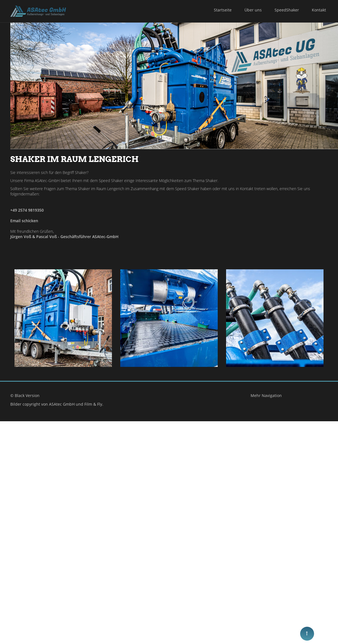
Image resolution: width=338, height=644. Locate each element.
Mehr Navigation (272, 495)
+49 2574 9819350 (27, 210)
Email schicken (24, 221)
